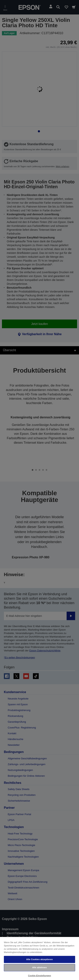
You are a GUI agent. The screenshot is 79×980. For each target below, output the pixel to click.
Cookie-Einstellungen (40, 976)
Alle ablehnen (39, 967)
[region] (39, 958)
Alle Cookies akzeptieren (40, 959)
